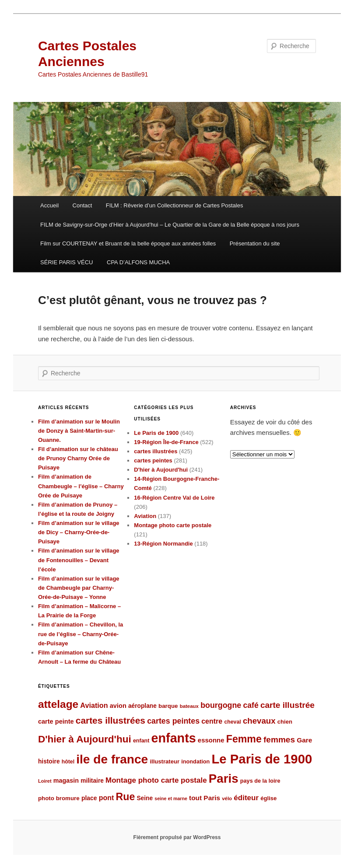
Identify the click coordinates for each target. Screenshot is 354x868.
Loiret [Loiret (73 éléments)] (45, 781)
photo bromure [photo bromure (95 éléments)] (59, 798)
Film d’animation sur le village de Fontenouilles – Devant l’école (79, 560)
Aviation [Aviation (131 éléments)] (94, 705)
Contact (82, 205)
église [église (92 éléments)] (268, 798)
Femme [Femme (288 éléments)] (244, 739)
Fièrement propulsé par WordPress (177, 837)
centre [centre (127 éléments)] (212, 721)
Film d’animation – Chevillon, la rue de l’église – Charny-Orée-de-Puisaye (81, 634)
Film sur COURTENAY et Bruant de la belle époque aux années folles (128, 243)
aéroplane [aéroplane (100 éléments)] (142, 706)
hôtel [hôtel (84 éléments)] (68, 762)
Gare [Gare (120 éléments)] (304, 740)
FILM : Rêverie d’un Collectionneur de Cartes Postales (175, 205)
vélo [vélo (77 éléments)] (227, 798)
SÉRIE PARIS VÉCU (67, 262)
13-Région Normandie (163, 544)
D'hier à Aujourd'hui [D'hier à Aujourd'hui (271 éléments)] (85, 739)
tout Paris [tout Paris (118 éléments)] (205, 798)
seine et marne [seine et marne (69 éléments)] (171, 798)
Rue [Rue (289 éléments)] (126, 797)
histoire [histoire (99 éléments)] (49, 761)
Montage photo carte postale (173, 525)
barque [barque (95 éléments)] (168, 706)
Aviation (145, 516)
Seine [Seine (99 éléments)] (145, 798)
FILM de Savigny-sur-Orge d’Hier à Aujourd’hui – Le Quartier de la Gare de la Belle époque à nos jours (170, 225)
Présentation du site (255, 243)
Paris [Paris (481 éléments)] (224, 779)
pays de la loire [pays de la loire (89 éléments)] (260, 781)
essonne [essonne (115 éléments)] (211, 740)
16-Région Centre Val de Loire (174, 498)
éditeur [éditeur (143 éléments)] (246, 798)
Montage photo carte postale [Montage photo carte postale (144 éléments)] (156, 780)
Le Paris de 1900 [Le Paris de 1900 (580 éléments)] (262, 759)
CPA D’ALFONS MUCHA (138, 262)
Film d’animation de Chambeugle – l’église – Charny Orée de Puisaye (81, 486)
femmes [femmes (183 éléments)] (279, 740)
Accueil (49, 205)
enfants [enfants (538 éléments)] (174, 738)
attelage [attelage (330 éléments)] (58, 704)
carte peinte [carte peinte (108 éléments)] (56, 721)
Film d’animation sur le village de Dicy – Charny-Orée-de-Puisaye (79, 532)
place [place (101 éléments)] (89, 798)
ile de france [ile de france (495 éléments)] (112, 759)
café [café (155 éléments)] (251, 705)
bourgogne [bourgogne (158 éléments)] (221, 705)
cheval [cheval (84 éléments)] (232, 722)
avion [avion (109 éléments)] (118, 706)
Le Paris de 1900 (156, 433)
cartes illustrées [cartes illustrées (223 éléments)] (110, 720)
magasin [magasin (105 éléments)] (66, 780)
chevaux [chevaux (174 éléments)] (259, 721)
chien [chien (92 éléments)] (285, 722)
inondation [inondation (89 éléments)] (195, 761)
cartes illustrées (156, 451)
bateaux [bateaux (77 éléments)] (189, 706)
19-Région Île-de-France (166, 442)
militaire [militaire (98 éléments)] (92, 781)
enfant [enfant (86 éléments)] (141, 741)
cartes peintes (153, 460)
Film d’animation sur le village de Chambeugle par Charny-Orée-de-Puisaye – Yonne (79, 588)
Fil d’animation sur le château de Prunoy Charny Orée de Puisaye (78, 458)
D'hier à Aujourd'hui (161, 470)
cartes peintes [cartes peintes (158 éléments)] (173, 721)
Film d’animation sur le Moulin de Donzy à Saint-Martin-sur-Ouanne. (79, 431)
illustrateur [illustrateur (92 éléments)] (165, 761)
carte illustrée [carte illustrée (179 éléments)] (287, 705)
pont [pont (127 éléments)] (107, 798)
